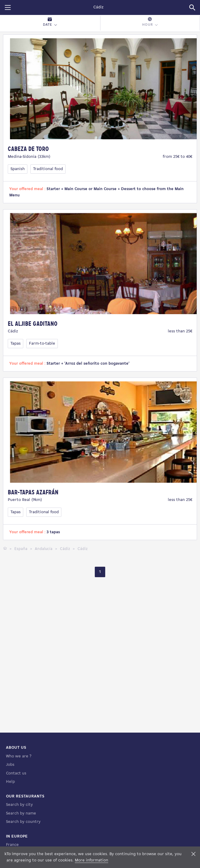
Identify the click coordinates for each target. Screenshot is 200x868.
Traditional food (48, 169)
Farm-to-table (42, 344)
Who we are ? (19, 786)
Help (10, 811)
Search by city (19, 834)
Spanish (18, 169)
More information (92, 860)
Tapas (15, 344)
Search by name (21, 843)
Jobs (10, 794)
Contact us (16, 803)
